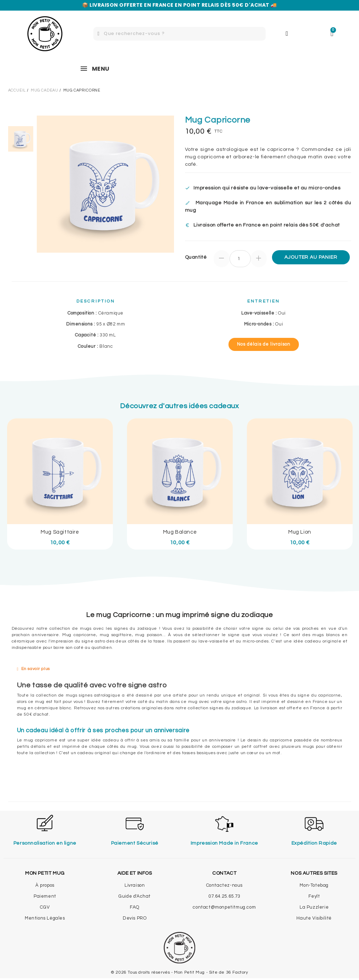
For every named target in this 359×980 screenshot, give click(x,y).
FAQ (135, 907)
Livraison (135, 885)
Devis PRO (135, 918)
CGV (45, 907)
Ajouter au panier (311, 257)
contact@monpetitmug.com (224, 907)
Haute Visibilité (314, 918)
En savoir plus (36, 669)
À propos (45, 885)
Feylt (314, 896)
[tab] (180, 669)
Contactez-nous (224, 885)
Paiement (45, 896)
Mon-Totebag (314, 885)
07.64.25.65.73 (224, 896)
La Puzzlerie (314, 907)
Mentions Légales (45, 918)
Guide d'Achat (135, 896)
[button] (264, 344)
